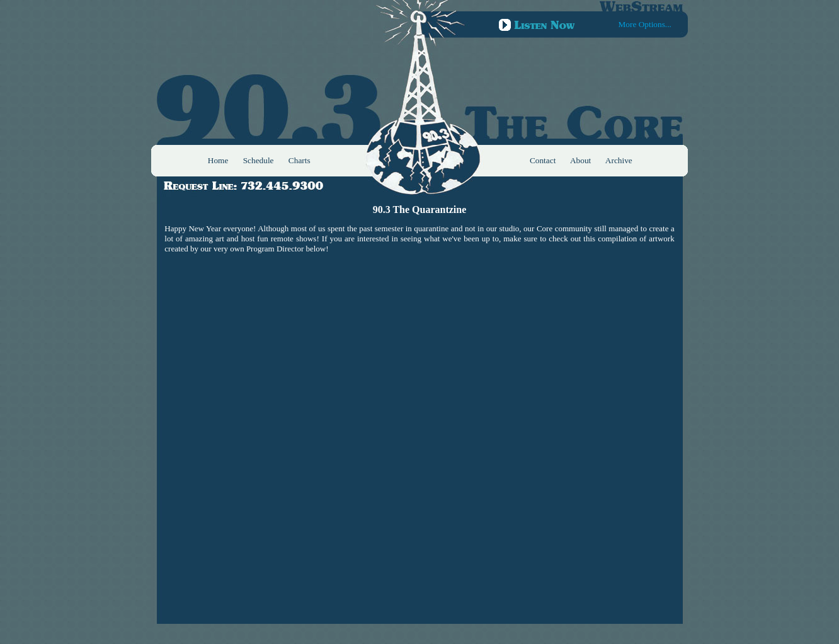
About (580, 160)
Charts (300, 160)
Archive (619, 160)
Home (218, 160)
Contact (543, 160)
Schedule (259, 160)
